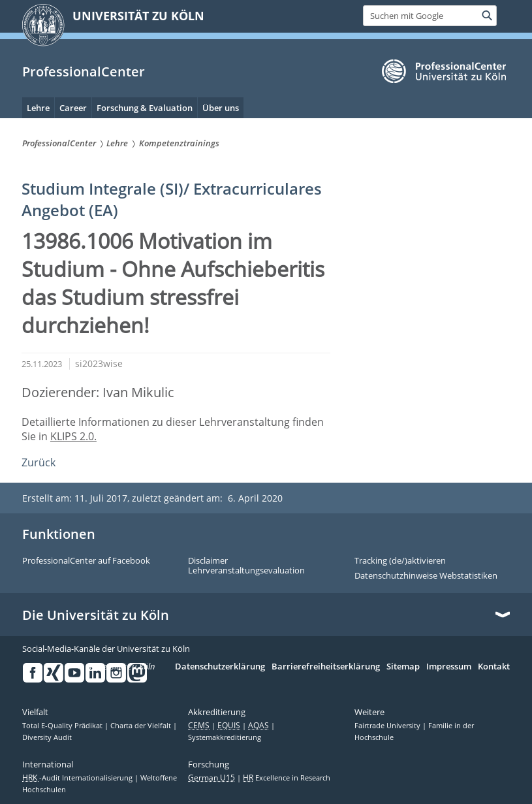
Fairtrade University (388, 726)
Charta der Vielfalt (142, 726)
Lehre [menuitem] (38, 108)
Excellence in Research (287, 778)
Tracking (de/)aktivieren (400, 561)
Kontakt (494, 667)
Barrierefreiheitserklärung (326, 667)
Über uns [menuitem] (221, 108)
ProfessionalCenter (84, 72)
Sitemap (403, 667)
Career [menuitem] (73, 108)
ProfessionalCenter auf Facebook (86, 561)
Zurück (39, 462)
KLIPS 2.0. (73, 436)
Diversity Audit (47, 737)
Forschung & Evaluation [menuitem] (145, 108)
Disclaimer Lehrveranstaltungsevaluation (246, 566)
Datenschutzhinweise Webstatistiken (426, 576)
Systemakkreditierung (225, 737)
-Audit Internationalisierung (78, 778)
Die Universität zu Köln (96, 615)
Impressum (449, 667)
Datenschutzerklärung (220, 667)
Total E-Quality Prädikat (63, 726)
